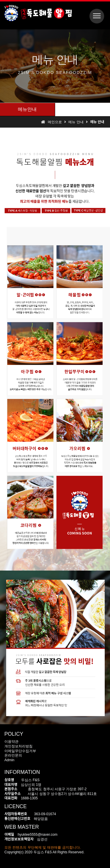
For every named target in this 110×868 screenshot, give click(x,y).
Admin (9, 760)
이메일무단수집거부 (20, 751)
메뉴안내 (27, 109)
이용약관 (11, 742)
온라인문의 (13, 755)
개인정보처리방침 (18, 746)
